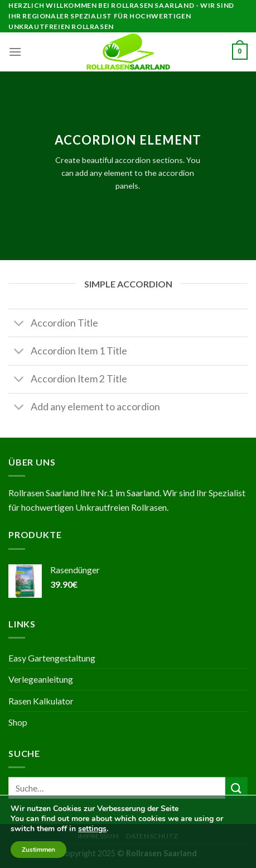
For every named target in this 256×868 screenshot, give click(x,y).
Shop (18, 722)
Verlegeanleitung (41, 679)
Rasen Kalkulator (41, 701)
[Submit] (236, 788)
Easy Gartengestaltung (52, 658)
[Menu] (15, 52)
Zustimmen (38, 850)
